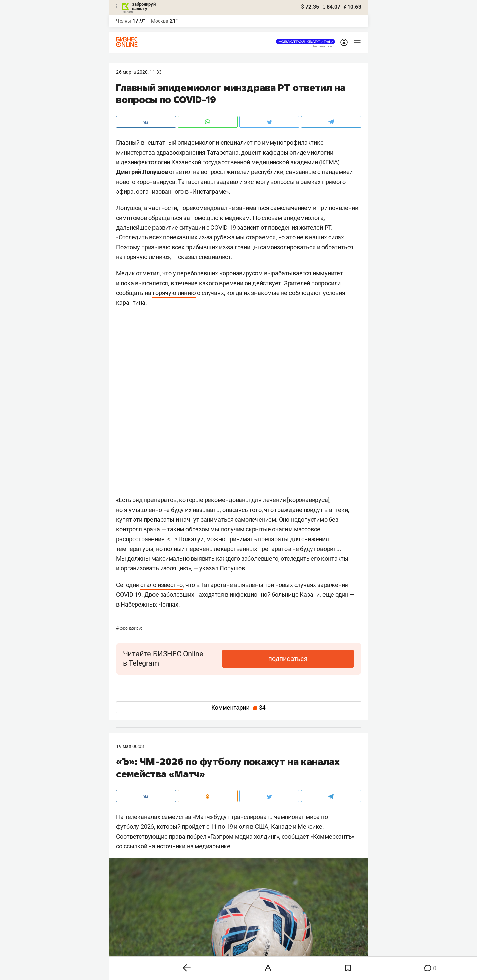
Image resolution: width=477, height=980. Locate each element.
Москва (160, 21)
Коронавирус (129, 628)
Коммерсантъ (332, 836)
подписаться (326, 659)
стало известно (162, 585)
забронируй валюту (144, 6)
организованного (160, 191)
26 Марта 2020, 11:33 (139, 72)
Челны (124, 21)
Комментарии (238, 708)
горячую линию (174, 293)
